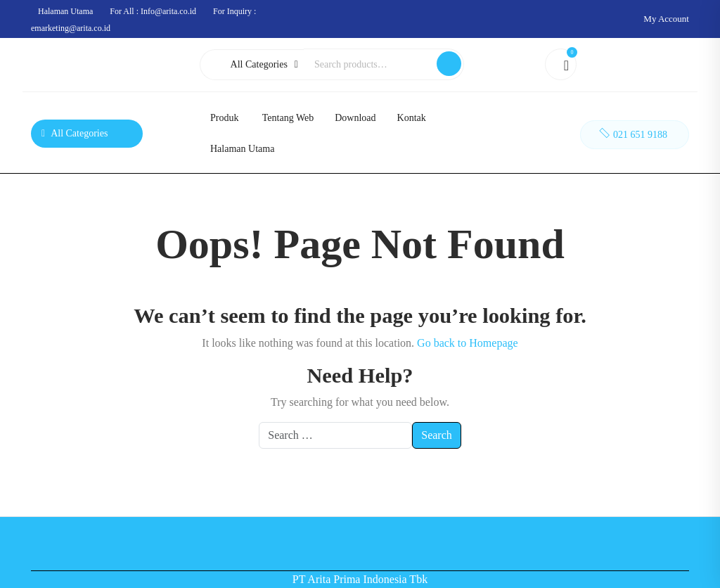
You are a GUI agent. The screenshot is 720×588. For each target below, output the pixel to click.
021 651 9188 (632, 133)
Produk (224, 118)
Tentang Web (288, 118)
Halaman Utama (242, 149)
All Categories (264, 64)
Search (449, 64)
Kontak (412, 118)
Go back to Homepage (468, 343)
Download (355, 118)
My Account (666, 19)
